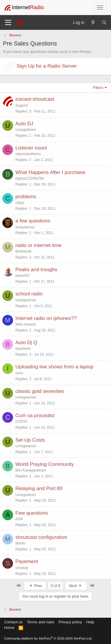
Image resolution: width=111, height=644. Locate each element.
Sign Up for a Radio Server (47, 66)
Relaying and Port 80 (39, 488)
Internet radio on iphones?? (46, 318)
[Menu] (8, 22)
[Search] (104, 22)
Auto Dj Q (26, 343)
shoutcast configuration (41, 537)
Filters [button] (98, 88)
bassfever (23, 349)
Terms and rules (41, 622)
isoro (19, 373)
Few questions (32, 513)
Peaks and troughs (36, 270)
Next (76, 586)
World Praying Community (45, 464)
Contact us (13, 622)
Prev (35, 586)
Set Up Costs (30, 440)
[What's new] (93, 22)
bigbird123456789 (30, 178)
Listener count (31, 148)
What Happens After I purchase (50, 172)
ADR (19, 519)
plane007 (23, 276)
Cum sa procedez (35, 415)
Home (9, 628)
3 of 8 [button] (55, 586)
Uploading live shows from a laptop (54, 367)
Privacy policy (70, 622)
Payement (27, 561)
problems (26, 197)
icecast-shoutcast (35, 99)
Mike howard (25, 324)
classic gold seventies (40, 391)
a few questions (33, 221)
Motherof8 (23, 251)
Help (90, 622)
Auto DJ (24, 124)
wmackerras (25, 227)
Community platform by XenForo (48, 638)
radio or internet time (38, 245)
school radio (29, 294)
